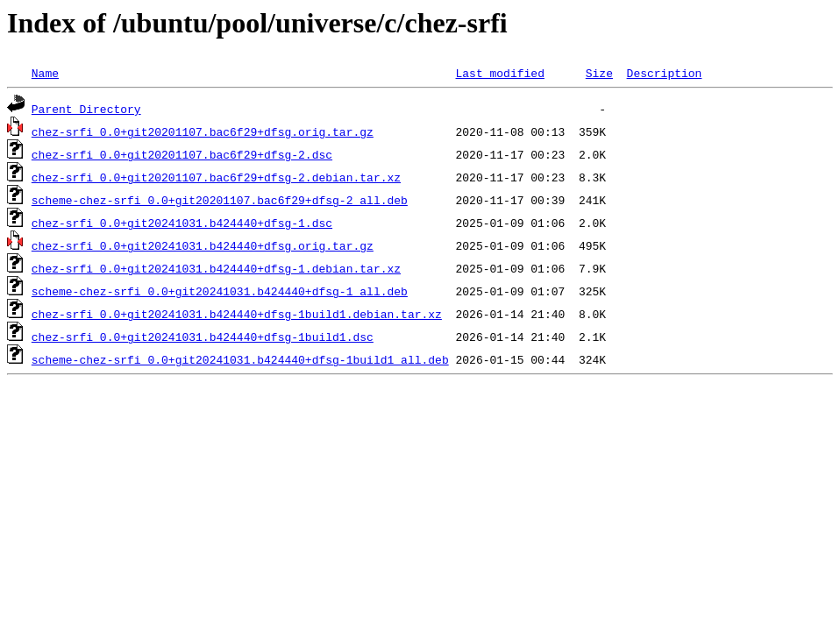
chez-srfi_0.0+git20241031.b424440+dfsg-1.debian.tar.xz (216, 268)
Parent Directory (86, 109)
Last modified (499, 73)
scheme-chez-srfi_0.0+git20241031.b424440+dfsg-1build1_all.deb (240, 359)
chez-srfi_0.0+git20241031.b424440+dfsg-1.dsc (182, 223)
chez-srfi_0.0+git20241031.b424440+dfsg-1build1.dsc (203, 337)
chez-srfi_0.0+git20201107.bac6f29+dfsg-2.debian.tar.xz (216, 177)
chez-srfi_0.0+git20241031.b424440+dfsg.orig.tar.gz (203, 245)
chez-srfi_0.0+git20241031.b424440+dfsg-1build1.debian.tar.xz (237, 314)
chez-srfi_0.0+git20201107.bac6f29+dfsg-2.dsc (182, 154)
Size (599, 73)
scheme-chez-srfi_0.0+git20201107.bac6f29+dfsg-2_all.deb (220, 200)
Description (664, 73)
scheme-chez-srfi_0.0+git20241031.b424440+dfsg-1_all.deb (220, 291)
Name (45, 73)
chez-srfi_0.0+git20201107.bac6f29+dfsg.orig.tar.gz (203, 131)
